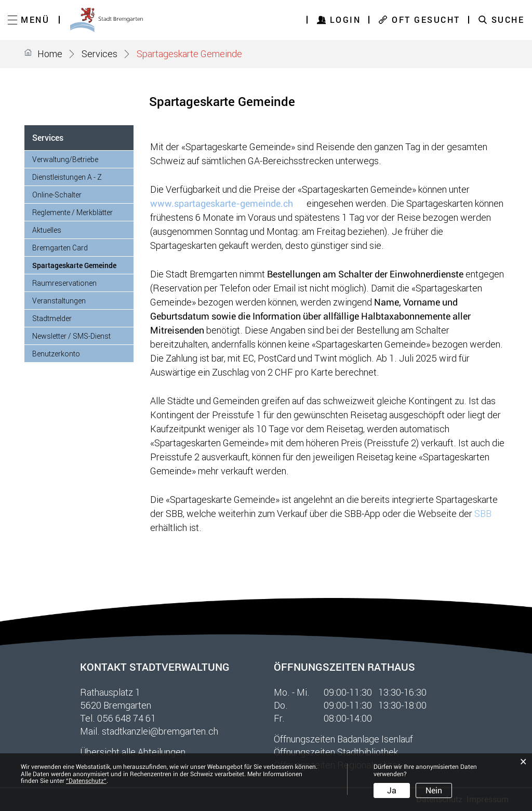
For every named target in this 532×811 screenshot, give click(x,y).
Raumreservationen (64, 283)
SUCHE (508, 20)
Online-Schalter (57, 195)
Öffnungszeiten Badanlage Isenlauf (343, 739)
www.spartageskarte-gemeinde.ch (227, 203)
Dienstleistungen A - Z (67, 177)
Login (345, 20)
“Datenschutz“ (86, 781)
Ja (392, 790)
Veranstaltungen (59, 301)
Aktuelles (47, 230)
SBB (489, 513)
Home (50, 54)
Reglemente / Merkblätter (72, 212)
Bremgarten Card (60, 248)
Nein (434, 790)
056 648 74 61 (127, 718)
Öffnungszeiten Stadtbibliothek (336, 752)
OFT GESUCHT (426, 20)
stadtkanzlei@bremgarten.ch (160, 731)
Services (48, 137)
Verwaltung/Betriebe (65, 159)
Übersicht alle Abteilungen (133, 752)
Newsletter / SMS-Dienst (71, 336)
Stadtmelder (52, 318)
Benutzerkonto (56, 354)
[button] (99, 54)
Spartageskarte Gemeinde (83, 265)
